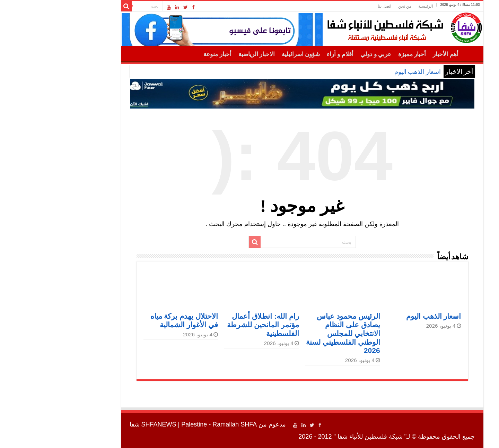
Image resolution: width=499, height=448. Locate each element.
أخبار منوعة (165, 54)
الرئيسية (373, 6)
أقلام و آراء (287, 54)
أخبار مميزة (359, 54)
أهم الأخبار (393, 54)
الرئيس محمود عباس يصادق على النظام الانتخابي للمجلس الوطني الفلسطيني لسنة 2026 (290, 333)
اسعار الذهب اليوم (365, 72)
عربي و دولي (323, 54)
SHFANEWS (106, 424)
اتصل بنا (332, 6)
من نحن (352, 6)
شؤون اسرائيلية (248, 54)
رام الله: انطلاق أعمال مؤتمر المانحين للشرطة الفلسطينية (210, 325)
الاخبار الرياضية (204, 54)
